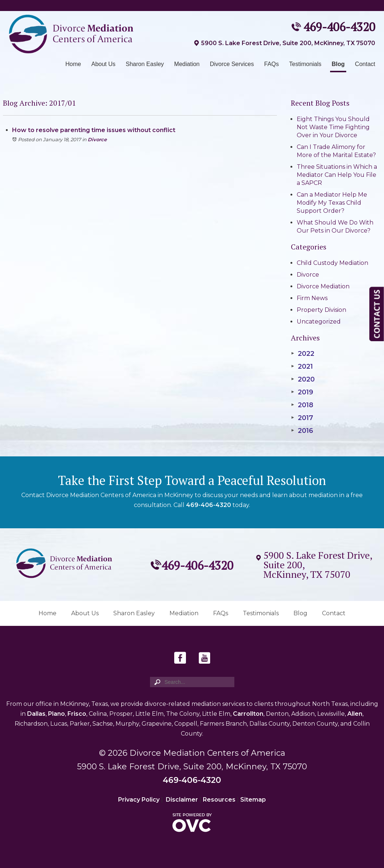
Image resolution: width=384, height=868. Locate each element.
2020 (303, 379)
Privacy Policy (139, 800)
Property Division (321, 310)
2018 (302, 405)
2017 (302, 418)
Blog (338, 64)
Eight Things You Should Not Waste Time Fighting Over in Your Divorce (333, 127)
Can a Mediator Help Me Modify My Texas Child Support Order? (332, 203)
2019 (302, 392)
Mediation (187, 64)
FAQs (271, 64)
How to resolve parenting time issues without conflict (94, 130)
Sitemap (253, 800)
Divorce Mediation (323, 286)
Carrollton (248, 714)
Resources (219, 800)
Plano (56, 714)
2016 (302, 431)
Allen (355, 714)
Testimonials (305, 64)
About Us (103, 64)
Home (73, 64)
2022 (302, 354)
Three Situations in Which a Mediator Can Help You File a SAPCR (337, 175)
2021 (302, 366)
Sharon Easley (145, 64)
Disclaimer (182, 800)
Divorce (97, 139)
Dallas (36, 714)
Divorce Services (232, 64)
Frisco (77, 714)
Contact (365, 64)
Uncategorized (319, 322)
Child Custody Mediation (332, 263)
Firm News (312, 298)
